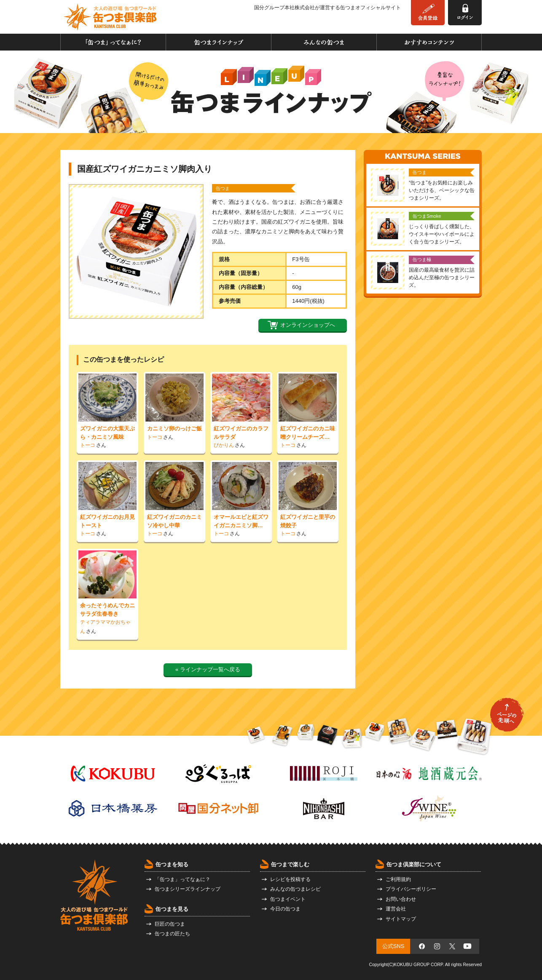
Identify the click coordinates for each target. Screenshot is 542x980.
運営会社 (396, 909)
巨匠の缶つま (170, 924)
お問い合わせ (401, 899)
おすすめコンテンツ (429, 42)
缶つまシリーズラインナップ (188, 889)
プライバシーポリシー (411, 889)
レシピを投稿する (290, 879)
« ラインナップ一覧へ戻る (208, 669)
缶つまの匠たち (172, 934)
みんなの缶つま (324, 42)
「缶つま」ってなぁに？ (113, 42)
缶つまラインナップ (219, 42)
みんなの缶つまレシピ (295, 889)
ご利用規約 (398, 879)
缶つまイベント (288, 899)
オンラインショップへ (308, 325)
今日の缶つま (285, 909)
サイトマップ (401, 919)
